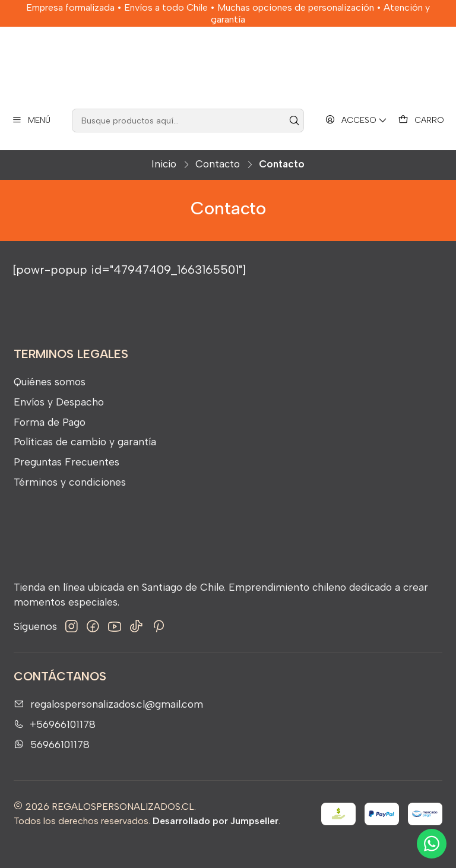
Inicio (164, 185)
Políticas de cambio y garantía (85, 462)
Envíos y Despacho (59, 422)
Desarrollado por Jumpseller (216, 842)
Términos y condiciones (70, 502)
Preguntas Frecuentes (66, 482)
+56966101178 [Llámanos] (55, 745)
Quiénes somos (50, 402)
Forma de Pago (50, 442)
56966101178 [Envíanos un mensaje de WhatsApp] (52, 764)
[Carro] (421, 141)
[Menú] (31, 141)
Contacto (218, 185)
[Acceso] (357, 141)
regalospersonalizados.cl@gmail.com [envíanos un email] (108, 725)
